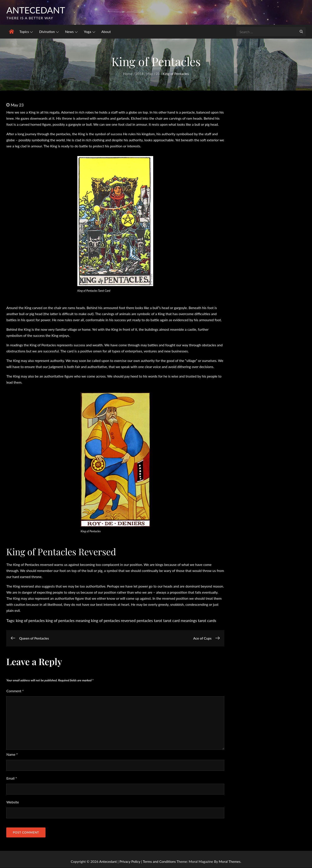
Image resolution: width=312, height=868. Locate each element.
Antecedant (36, 10)
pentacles (145, 621)
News (71, 32)
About (106, 32)
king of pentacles (30, 621)
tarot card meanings (180, 621)
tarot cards (207, 621)
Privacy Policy (130, 862)
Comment (15, 691)
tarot (158, 621)
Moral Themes (230, 862)
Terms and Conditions (160, 862)
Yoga (90, 32)
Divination (49, 32)
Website (13, 802)
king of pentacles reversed (113, 621)
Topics (26, 32)
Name (12, 755)
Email (12, 778)
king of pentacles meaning (68, 621)
